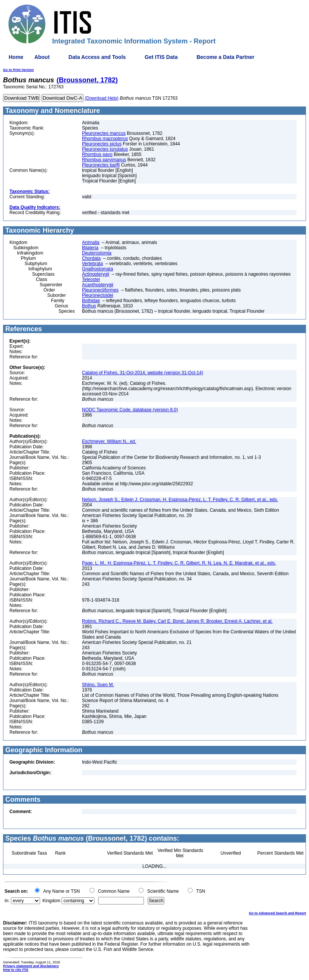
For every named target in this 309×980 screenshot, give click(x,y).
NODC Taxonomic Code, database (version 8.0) (130, 410)
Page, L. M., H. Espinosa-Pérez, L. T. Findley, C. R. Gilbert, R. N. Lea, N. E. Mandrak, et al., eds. (179, 563)
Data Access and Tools (97, 57)
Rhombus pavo (97, 154)
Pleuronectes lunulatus (105, 149)
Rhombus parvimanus (104, 160)
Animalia (91, 242)
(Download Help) (101, 98)
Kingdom (51, 901)
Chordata (91, 258)
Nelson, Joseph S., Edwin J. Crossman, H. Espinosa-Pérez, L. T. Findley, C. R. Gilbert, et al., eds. (180, 500)
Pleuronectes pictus (102, 144)
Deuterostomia (97, 253)
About (42, 57)
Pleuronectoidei (98, 295)
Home (16, 57)
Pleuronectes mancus (104, 133)
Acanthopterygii (98, 285)
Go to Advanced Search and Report (277, 913)
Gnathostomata (97, 269)
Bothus (89, 306)
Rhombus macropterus (105, 139)
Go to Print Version (19, 70)
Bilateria (90, 248)
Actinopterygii (96, 274)
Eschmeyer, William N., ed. (109, 441)
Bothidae (91, 301)
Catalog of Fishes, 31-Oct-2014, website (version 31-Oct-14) (143, 373)
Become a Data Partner (225, 57)
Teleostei (91, 279)
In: (7, 901)
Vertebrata (92, 264)
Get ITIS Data (161, 57)
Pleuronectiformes (100, 290)
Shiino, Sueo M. (98, 685)
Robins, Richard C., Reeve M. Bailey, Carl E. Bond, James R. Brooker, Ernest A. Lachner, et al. (177, 621)
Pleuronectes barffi (101, 165)
